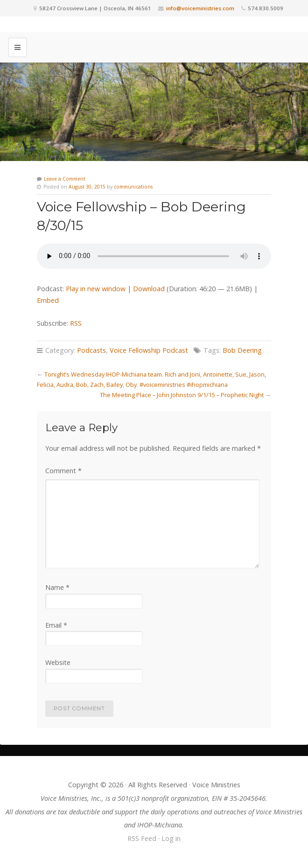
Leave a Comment (65, 179)
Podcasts (91, 350)
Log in (171, 838)
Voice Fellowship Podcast (149, 350)
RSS (76, 323)
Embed (48, 300)
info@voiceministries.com (200, 8)
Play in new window (96, 289)
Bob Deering (242, 350)
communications (133, 187)
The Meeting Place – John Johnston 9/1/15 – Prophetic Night (182, 395)
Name (57, 587)
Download (149, 289)
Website (58, 662)
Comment (63, 471)
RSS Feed (142, 838)
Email (56, 625)
